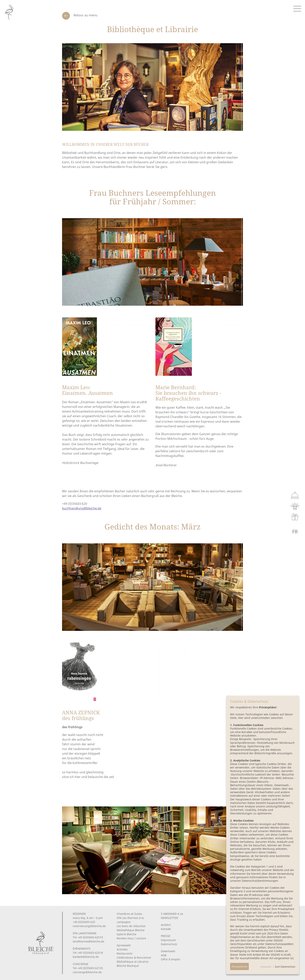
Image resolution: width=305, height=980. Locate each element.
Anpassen (266, 967)
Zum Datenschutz (285, 967)
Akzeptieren (239, 966)
